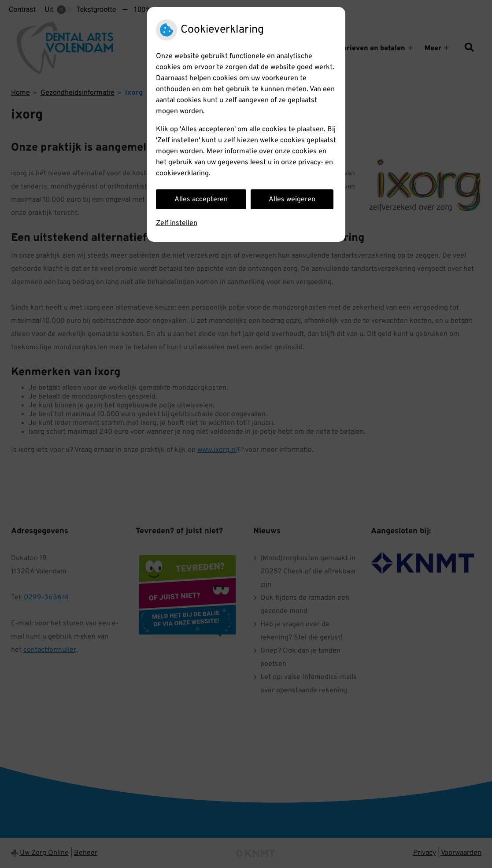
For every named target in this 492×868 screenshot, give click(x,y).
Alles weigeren (292, 199)
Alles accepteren (201, 199)
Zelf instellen (177, 223)
